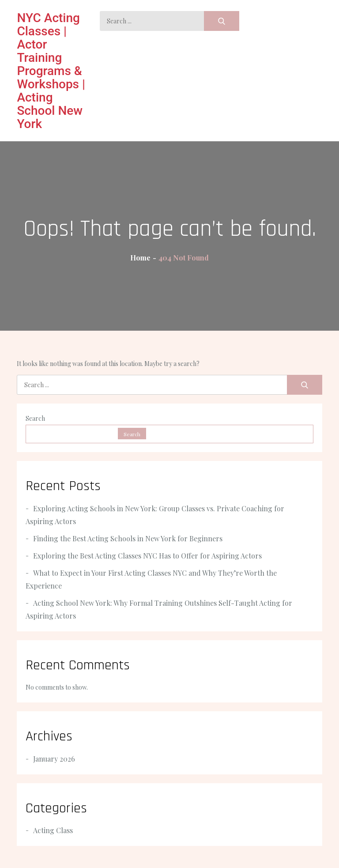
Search (35, 418)
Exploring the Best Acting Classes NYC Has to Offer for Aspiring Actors (147, 556)
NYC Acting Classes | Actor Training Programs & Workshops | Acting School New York (51, 71)
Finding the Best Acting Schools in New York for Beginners (128, 538)
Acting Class (53, 830)
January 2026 (54, 759)
